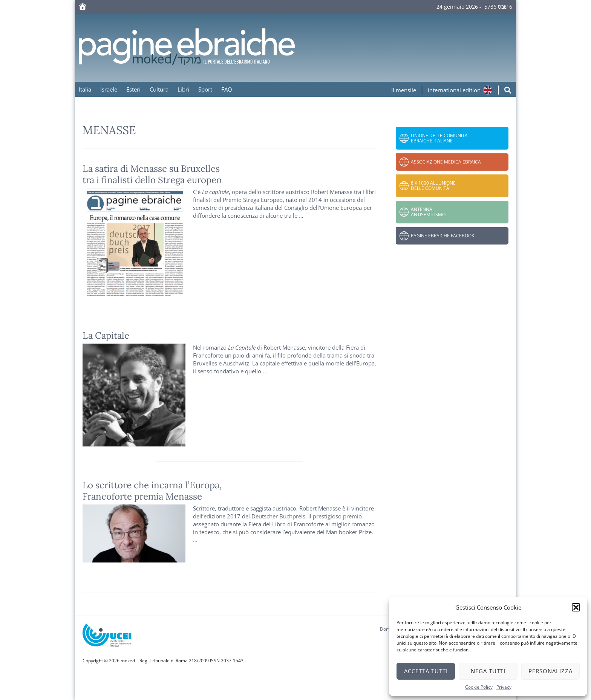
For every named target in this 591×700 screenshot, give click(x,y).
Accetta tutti (426, 671)
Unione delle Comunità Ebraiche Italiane (439, 138)
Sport (205, 89)
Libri (183, 89)
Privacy (504, 687)
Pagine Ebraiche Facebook (442, 236)
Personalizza (550, 671)
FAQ (227, 89)
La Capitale (106, 335)
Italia (85, 89)
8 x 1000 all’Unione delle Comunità (433, 186)
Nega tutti (488, 671)
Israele (109, 89)
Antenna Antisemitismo (428, 212)
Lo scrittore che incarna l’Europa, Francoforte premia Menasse (152, 491)
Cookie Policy (479, 687)
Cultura (159, 89)
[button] (576, 607)
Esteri (133, 89)
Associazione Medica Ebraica (446, 162)
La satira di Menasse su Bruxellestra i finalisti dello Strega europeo (152, 174)
